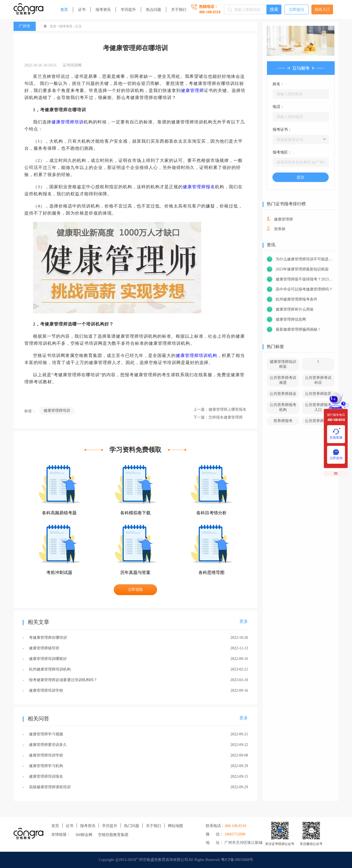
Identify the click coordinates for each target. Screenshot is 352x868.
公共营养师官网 (318, 421)
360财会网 (84, 835)
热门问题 (132, 826)
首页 (64, 10)
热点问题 (154, 10)
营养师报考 (283, 421)
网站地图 (175, 826)
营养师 (280, 229)
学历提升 (128, 10)
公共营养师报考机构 (283, 407)
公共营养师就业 (283, 394)
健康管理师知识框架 (283, 364)
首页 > (55, 26)
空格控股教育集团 (113, 835)
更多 (244, 621)
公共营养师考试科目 (318, 380)
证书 (82, 10)
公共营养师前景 (318, 394)
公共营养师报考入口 (318, 407)
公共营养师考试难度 (283, 380)
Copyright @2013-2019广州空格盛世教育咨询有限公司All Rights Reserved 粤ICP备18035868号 (176, 860)
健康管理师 (192, 90)
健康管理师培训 (68, 122)
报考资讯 (103, 10)
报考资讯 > (67, 26)
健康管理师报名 (199, 187)
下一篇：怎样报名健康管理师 (218, 417)
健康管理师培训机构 (196, 355)
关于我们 (179, 10)
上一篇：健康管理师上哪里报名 (220, 409)
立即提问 (296, 10)
